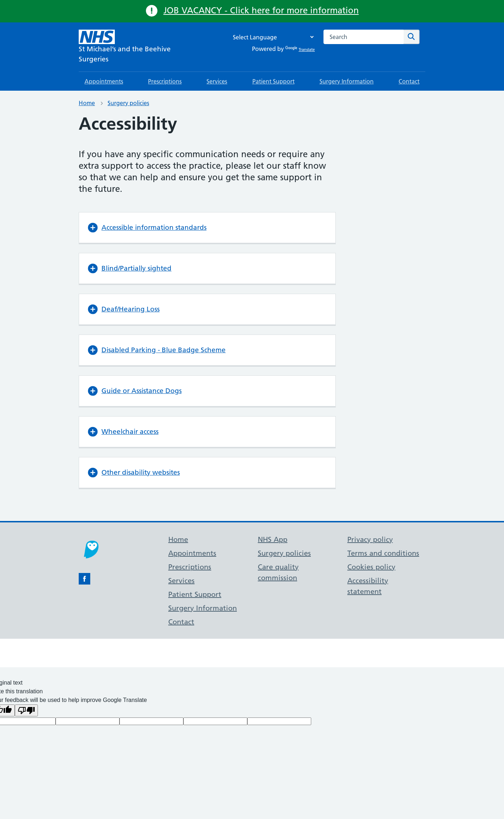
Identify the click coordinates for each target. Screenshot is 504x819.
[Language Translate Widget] (271, 37)
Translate (300, 49)
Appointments (104, 81)
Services (217, 81)
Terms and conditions (383, 553)
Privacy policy (370, 539)
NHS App (273, 539)
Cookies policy (371, 567)
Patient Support (273, 81)
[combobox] (364, 37)
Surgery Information (347, 81)
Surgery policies (128, 103)
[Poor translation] (26, 710)
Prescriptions (165, 81)
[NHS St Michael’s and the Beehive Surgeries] (136, 47)
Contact (409, 81)
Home (87, 103)
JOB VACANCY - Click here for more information (261, 10)
